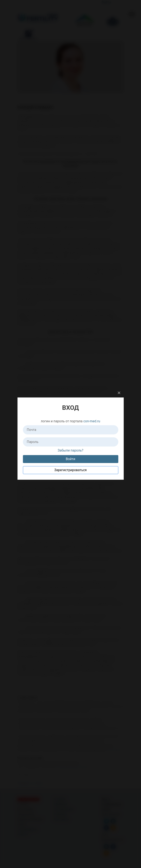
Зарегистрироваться (70, 470)
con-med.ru (92, 421)
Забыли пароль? (70, 450)
